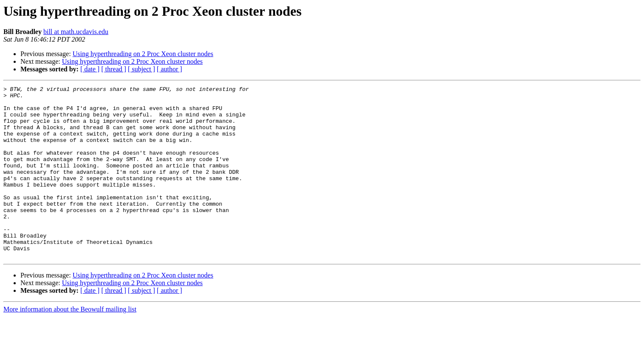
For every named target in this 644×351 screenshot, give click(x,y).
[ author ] (170, 69)
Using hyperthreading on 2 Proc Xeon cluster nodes (143, 54)
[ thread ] (114, 69)
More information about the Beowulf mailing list (70, 344)
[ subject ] (142, 69)
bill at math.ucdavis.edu (76, 32)
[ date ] (90, 69)
